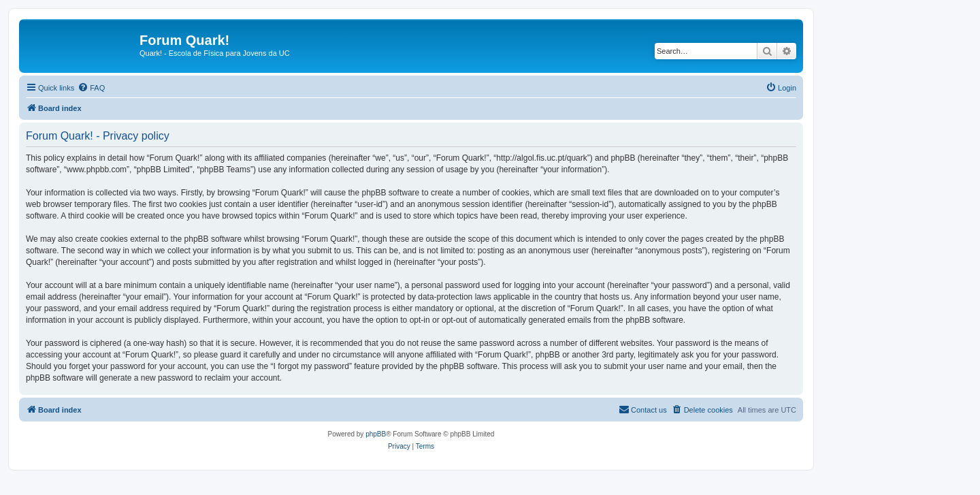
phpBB (376, 434)
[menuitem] (91, 88)
